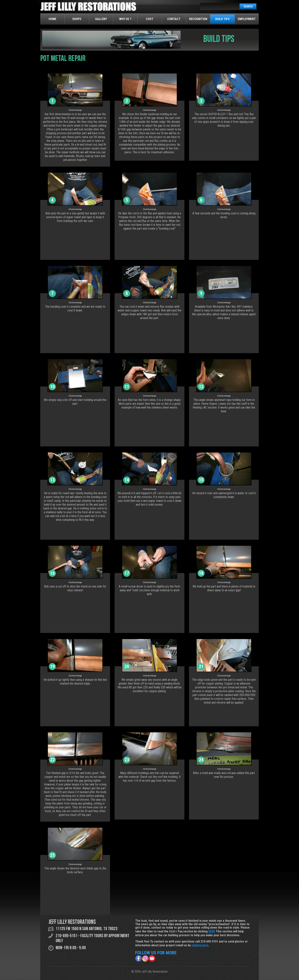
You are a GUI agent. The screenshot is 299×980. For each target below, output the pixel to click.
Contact (174, 19)
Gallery (101, 19)
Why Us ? (125, 19)
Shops (77, 19)
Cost (150, 19)
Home (52, 19)
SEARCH (248, 6)
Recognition (198, 19)
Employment (247, 19)
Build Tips (222, 19)
